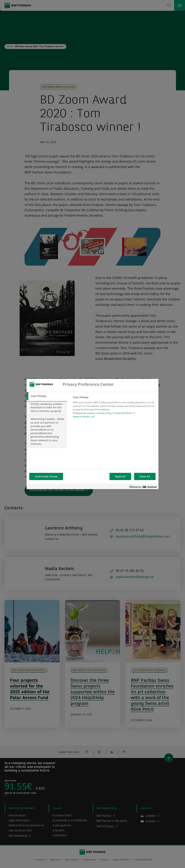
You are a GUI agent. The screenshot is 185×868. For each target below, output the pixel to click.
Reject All (120, 476)
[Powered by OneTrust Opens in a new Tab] (143, 487)
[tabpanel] (114, 408)
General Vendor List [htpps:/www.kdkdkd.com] (84, 416)
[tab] (47, 396)
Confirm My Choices (46, 476)
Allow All (145, 476)
